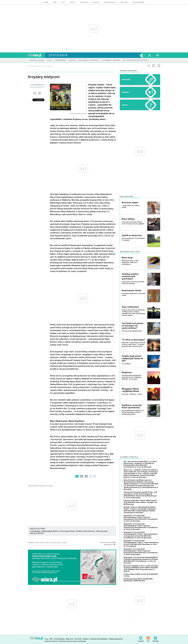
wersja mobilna (139, 2)
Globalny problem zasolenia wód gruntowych (130, 276)
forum (46, 2)
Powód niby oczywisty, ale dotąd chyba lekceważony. (133, 283)
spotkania (84, 2)
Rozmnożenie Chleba (131, 291)
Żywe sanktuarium (130, 307)
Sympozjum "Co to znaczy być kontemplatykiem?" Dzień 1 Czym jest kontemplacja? (141, 518)
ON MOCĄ (79, 531)
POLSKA (50, 486)
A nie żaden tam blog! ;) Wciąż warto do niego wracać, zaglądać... (134, 223)
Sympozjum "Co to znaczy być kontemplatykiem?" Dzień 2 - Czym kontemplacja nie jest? (141, 543)
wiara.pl (36, 55)
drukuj (39, 93)
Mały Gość (124, 2)
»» (95, 476)
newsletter (141, 638)
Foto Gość (78, 639)
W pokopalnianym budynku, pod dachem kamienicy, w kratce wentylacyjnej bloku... (133, 412)
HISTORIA (35, 486)
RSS (148, 638)
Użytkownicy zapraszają (129, 457)
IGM (51, 639)
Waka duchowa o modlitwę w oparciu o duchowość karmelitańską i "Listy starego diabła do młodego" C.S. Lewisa (141, 485)
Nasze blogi (127, 258)
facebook (154, 66)
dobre (59, 543)
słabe (47, 543)
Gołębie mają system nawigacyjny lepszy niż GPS (132, 358)
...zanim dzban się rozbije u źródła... (131, 206)
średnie (53, 543)
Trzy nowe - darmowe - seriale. (132, 394)
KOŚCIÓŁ (43, 486)
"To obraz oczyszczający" (134, 340)
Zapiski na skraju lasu (132, 235)
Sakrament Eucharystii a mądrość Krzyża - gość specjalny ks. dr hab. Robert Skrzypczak (140, 495)
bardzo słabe (39, 543)
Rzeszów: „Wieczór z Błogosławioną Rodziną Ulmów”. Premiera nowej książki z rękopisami (140, 510)
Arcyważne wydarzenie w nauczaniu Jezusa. (134, 294)
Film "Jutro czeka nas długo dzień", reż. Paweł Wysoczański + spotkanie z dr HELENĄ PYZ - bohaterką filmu (140, 464)
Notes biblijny (128, 219)
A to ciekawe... (127, 364)
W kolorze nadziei (130, 203)
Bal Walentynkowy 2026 (138, 580)
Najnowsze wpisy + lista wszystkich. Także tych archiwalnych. (130, 262)
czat (63, 2)
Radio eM (96, 2)
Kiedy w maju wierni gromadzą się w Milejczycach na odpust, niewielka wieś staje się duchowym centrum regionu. (133, 313)
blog (55, 2)
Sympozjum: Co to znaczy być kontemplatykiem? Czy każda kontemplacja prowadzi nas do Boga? (141, 560)
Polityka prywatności (116, 639)
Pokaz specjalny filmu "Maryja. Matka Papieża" (140, 502)
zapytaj (73, 2)
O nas (46, 639)
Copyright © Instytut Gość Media (55, 641)
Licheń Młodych (35, 531)
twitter (159, 66)
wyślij (35, 93)
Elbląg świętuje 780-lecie (50, 531)
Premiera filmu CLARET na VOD (141, 575)
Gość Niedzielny (110, 2)
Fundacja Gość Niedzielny (99, 639)
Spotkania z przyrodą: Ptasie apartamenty (132, 406)
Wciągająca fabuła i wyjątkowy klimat (130, 390)
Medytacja (127, 372)
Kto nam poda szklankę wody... (132, 331)
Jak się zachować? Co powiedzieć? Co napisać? (133, 239)
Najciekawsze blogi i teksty (130, 252)
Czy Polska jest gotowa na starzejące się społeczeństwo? (133, 326)
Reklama (86, 639)
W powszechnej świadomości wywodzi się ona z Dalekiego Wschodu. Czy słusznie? (132, 377)
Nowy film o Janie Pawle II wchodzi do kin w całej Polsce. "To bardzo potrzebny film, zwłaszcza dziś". (134, 344)
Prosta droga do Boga (67, 531)
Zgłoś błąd (155, 638)
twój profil (150, 55)
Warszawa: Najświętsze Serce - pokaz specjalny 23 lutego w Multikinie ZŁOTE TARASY (141, 569)
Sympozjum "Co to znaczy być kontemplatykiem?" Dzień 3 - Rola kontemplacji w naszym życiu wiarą (140, 535)
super (65, 543)
